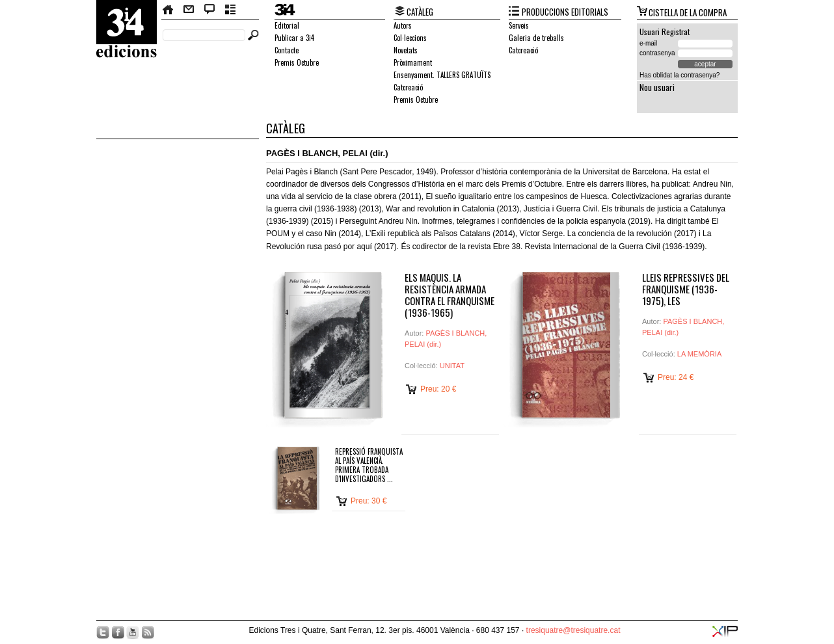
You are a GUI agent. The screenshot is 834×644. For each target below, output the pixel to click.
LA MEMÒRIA (699, 354)
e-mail (648, 43)
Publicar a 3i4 (294, 38)
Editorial (287, 25)
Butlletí (231, 10)
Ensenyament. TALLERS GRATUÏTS (442, 75)
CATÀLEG (420, 12)
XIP (725, 631)
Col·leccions (410, 38)
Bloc (210, 10)
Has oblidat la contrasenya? (679, 75)
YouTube (133, 632)
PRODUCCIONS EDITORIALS (565, 12)
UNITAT (452, 366)
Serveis (519, 25)
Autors (403, 25)
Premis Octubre (297, 62)
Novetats (406, 50)
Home (168, 10)
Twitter (103, 632)
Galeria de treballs (536, 38)
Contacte (189, 10)
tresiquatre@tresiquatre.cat (573, 630)
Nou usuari (657, 87)
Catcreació (408, 87)
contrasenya (657, 53)
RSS (148, 632)
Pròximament (413, 62)
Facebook (118, 632)
